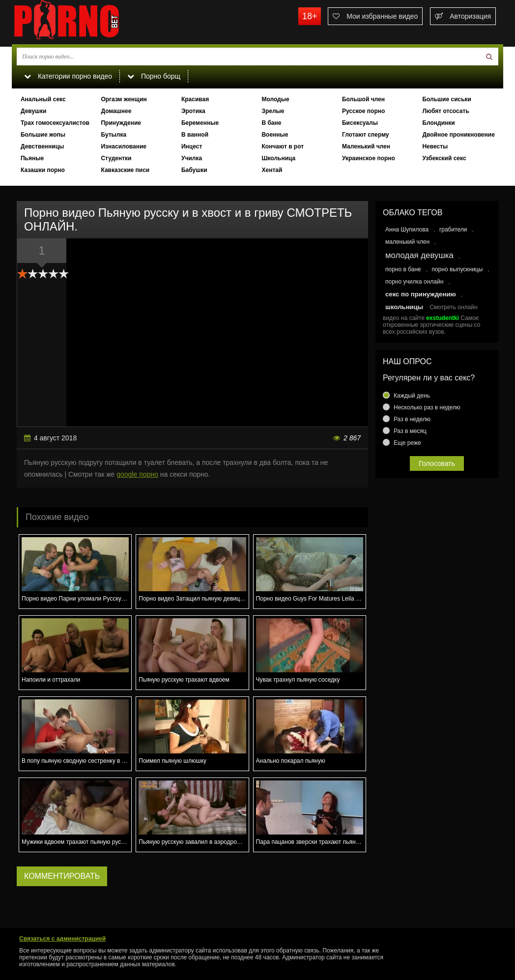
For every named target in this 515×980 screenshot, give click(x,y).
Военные (275, 135)
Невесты (435, 146)
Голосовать (437, 463)
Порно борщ (154, 76)
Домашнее (116, 111)
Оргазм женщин (124, 99)
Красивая (195, 99)
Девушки (34, 111)
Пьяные (32, 158)
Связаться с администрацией (62, 939)
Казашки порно (43, 170)
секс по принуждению (421, 294)
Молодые (275, 99)
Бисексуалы (360, 123)
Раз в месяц (410, 431)
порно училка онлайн (414, 282)
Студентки (116, 158)
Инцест (192, 146)
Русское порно (363, 111)
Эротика (193, 111)
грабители (453, 230)
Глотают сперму (366, 135)
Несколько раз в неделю (427, 407)
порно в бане (403, 269)
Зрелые (273, 111)
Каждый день (412, 396)
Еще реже (407, 443)
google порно (137, 474)
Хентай (272, 170)
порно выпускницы (457, 269)
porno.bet (86, 22)
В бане (271, 123)
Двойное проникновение (458, 135)
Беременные (200, 123)
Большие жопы (43, 135)
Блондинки (438, 123)
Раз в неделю (412, 419)
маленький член (407, 242)
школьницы (404, 307)
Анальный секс (43, 99)
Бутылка (114, 135)
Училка (192, 158)
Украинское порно (369, 158)
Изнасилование (124, 146)
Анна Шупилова (407, 230)
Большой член (363, 99)
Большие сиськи (447, 99)
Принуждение (121, 123)
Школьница (278, 158)
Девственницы (42, 146)
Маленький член (366, 146)
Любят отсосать (445, 111)
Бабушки (194, 170)
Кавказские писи (125, 170)
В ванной (195, 135)
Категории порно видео (68, 76)
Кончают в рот (283, 146)
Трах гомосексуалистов (55, 123)
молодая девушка (419, 255)
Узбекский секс (444, 158)
